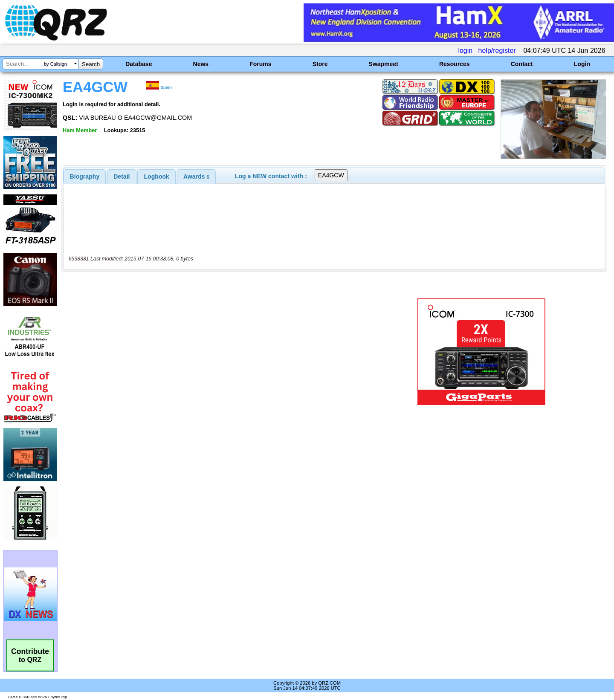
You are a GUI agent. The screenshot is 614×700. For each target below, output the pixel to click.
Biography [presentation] (85, 176)
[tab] (85, 176)
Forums (260, 64)
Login (582, 64)
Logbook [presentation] (157, 176)
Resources (455, 64)
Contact (522, 64)
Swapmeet (384, 64)
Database (139, 64)
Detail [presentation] (122, 176)
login (465, 51)
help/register (497, 51)
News (201, 64)
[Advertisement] (215, 352)
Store (320, 64)
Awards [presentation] (196, 176)
